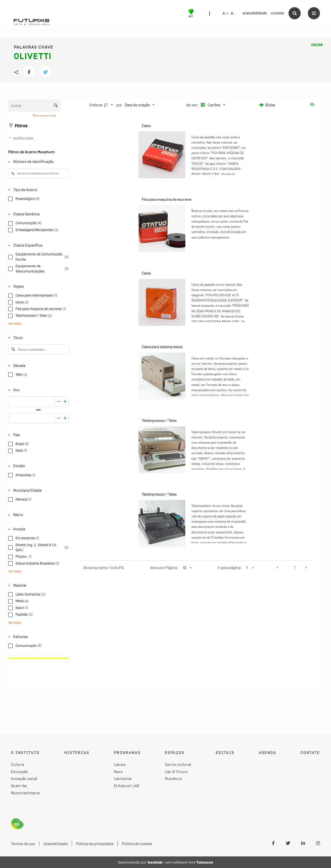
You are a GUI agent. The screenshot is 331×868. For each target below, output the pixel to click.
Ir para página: (229, 568)
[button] (277, 568)
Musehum (173, 779)
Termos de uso (23, 844)
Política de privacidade (95, 844)
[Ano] (37, 390)
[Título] (37, 338)
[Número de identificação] (37, 162)
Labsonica (123, 779)
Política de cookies (137, 844)
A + (225, 14)
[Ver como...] (313, 105)
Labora (120, 764)
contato (278, 13)
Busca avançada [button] (45, 116)
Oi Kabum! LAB (127, 786)
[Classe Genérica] (37, 214)
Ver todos (15, 324)
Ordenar (96, 105)
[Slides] (267, 105)
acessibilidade (255, 13)
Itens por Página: (164, 568)
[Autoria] (37, 529)
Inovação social (24, 779)
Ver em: (193, 105)
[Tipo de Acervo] (37, 190)
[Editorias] (37, 637)
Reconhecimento (26, 793)
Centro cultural (178, 764)
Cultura (18, 764)
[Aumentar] (58, 402)
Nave (118, 772)
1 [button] (295, 567)
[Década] (37, 366)
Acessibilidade (56, 844)
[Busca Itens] (34, 106)
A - (233, 14)
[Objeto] (37, 287)
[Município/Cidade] (37, 490)
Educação (19, 772)
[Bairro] (37, 515)
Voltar (317, 45)
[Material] (37, 585)
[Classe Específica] (37, 246)
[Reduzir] (65, 402)
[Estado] (37, 466)
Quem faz (19, 786)
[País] (37, 435)
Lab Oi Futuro (176, 772)
